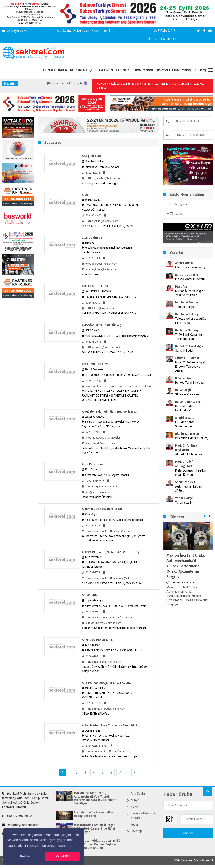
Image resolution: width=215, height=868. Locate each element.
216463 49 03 (92, 215)
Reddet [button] (25, 856)
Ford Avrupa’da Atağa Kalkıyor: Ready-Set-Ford (95, 813)
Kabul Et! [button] (62, 856)
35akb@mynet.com (102, 308)
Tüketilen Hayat (187, 307)
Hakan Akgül (183, 390)
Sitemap (136, 830)
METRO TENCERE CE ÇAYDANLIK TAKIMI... (109, 352)
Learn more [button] (66, 846)
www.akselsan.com (95, 386)
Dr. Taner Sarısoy (187, 330)
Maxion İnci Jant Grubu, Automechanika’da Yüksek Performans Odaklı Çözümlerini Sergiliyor (186, 566)
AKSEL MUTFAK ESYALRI (97, 364)
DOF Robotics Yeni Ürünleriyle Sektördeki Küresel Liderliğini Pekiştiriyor (95, 827)
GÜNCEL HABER (55, 70)
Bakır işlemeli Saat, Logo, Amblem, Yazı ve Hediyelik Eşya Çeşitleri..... (116, 449)
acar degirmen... (92, 274)
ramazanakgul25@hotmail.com (131, 386)
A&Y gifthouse (92, 156)
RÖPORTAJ (78, 70)
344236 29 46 (92, 341)
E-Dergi (201, 70)
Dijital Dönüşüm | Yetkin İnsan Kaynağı (191, 473)
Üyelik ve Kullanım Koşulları (143, 814)
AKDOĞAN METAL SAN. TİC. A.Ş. (102, 325)
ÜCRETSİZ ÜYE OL (163, 39)
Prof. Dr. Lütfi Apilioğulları (184, 464)
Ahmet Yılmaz (184, 263)
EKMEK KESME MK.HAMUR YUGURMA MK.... (110, 313)
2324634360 (91, 610)
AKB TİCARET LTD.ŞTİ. (96, 286)
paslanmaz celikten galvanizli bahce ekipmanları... (115, 627)
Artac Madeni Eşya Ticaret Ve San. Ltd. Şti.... (111, 755)
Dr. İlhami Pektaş (187, 314)
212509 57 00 (92, 702)
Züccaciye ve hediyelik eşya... (101, 183)
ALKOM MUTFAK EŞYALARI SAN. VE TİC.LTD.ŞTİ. (112, 551)
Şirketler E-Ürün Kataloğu (174, 70)
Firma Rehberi (143, 70)
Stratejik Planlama (187, 394)
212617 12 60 (92, 380)
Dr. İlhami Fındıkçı (187, 303)
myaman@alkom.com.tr (126, 577)
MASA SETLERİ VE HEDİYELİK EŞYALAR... (109, 226)
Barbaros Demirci (187, 275)
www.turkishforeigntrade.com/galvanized (108, 616)
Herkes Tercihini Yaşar (190, 383)
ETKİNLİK (123, 70)
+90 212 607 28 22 (17, 814)
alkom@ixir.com (121, 530)
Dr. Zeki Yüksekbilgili (189, 346)
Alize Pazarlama (93, 463)
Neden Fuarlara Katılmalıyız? (185, 408)
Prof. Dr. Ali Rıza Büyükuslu (186, 448)
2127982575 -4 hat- (95, 744)
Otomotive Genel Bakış (190, 267)
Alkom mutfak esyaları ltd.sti (102, 508)
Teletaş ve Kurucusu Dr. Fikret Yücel (190, 321)
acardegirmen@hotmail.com (100, 269)
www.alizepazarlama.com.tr (100, 486)
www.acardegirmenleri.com (100, 263)
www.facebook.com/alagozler (101, 437)
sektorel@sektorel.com (21, 823)
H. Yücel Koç (183, 378)
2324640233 (91, 655)
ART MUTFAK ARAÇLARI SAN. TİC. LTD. (106, 682)
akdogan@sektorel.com (104, 347)
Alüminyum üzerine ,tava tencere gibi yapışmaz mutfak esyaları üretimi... (113, 537)
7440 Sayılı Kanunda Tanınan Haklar (188, 337)
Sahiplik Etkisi (184, 351)
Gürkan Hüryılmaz (187, 358)
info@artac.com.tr (121, 750)
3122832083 (91, 172)
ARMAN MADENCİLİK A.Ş (97, 638)
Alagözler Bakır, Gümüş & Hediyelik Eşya (109, 411)
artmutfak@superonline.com (107, 707)
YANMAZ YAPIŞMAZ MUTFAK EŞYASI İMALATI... (114, 582)
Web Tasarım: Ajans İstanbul (193, 859)
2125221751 (91, 258)
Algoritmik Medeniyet (189, 454)
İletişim (108, 31)
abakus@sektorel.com (103, 221)
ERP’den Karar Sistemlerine (185, 424)
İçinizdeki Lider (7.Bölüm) (192, 438)
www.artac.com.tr (94, 750)
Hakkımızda (81, 31)
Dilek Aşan (182, 287)
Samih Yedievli (185, 482)
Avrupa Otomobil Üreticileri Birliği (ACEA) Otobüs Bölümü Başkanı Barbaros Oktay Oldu (98, 843)
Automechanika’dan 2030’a (189, 489)
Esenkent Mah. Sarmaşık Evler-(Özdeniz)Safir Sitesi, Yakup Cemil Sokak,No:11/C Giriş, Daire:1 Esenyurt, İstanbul (25, 799)
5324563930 (91, 302)
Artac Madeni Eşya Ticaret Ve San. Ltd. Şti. (111, 724)
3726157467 (91, 431)
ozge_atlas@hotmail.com (105, 178)
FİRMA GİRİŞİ (165, 31)
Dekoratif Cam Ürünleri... (98, 496)
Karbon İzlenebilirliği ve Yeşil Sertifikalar (190, 293)
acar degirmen (92, 238)
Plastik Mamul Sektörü (190, 279)
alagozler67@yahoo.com (98, 443)
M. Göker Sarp (185, 418)
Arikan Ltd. (89, 594)
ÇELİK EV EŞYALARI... (96, 712)
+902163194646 (93, 480)
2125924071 (91, 525)
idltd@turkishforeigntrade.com (102, 622)
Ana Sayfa (64, 31)
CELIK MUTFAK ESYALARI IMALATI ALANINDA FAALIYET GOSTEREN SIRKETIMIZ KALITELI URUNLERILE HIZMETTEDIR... (112, 395)
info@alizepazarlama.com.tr (100, 491)
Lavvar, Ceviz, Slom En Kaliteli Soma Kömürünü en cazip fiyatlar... (115, 668)
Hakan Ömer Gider (188, 402)
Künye (96, 31)
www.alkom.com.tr (94, 530)
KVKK (134, 805)
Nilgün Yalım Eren (187, 434)
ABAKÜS (87, 195)
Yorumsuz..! (183, 502)
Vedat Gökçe (184, 498)
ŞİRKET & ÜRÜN (101, 70)
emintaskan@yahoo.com (105, 661)
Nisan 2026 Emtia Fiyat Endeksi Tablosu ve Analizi (190, 367)
